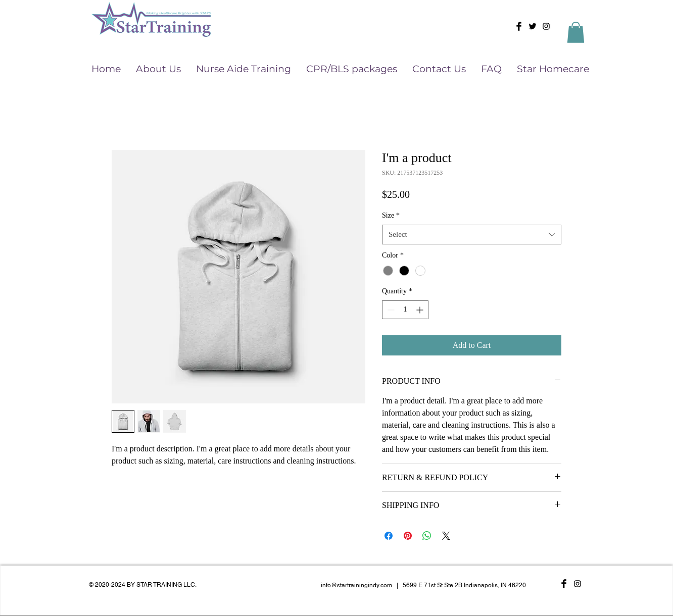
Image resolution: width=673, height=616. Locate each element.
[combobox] (472, 235)
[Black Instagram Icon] (546, 26)
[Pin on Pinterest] (408, 536)
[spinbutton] (405, 310)
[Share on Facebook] (389, 536)
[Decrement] (390, 310)
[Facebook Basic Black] (519, 26)
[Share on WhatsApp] (427, 536)
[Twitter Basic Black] (533, 26)
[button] (576, 32)
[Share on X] (446, 536)
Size (391, 215)
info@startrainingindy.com (356, 585)
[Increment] (421, 310)
